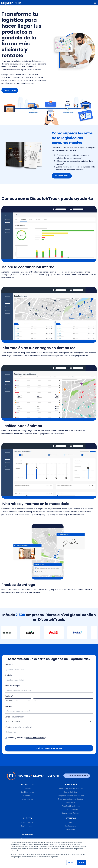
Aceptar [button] (82, 862)
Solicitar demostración (77, 776)
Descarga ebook (62, 176)
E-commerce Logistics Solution (71, 799)
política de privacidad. (35, 738)
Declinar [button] (71, 862)
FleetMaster (71, 803)
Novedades (71, 830)
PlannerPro (27, 796)
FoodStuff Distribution (71, 806)
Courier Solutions (71, 792)
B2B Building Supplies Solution (71, 789)
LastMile (27, 789)
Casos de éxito (27, 823)
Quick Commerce (71, 810)
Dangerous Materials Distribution (71, 796)
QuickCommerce (27, 792)
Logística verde (27, 826)
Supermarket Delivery (71, 813)
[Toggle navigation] (95, 3)
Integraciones (27, 799)
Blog (71, 823)
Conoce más (10, 90)
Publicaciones (71, 826)
